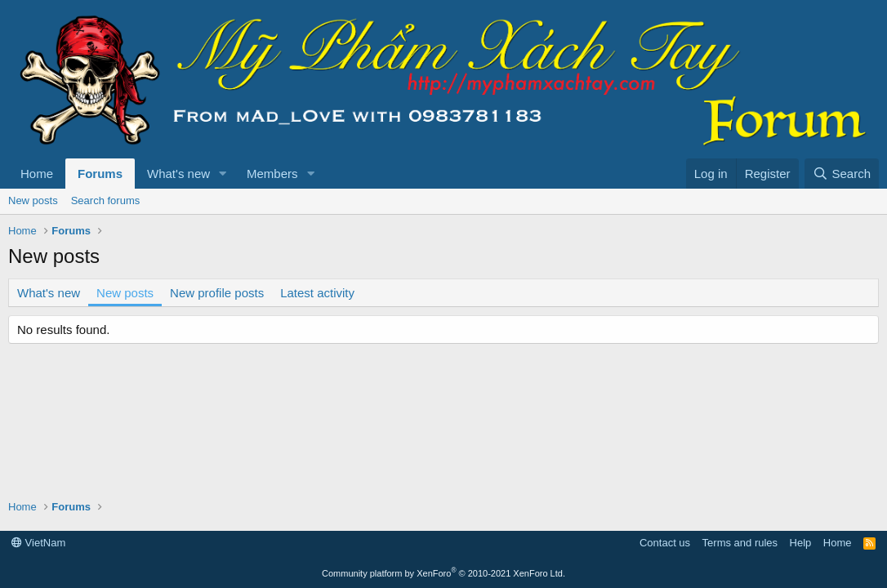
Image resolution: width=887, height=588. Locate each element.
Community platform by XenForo (443, 573)
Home (37, 174)
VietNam (38, 543)
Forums (100, 174)
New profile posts (217, 293)
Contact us (665, 543)
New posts (33, 200)
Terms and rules (740, 543)
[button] (223, 174)
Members (272, 174)
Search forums (106, 200)
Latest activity (317, 293)
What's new (178, 174)
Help (801, 543)
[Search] (842, 174)
